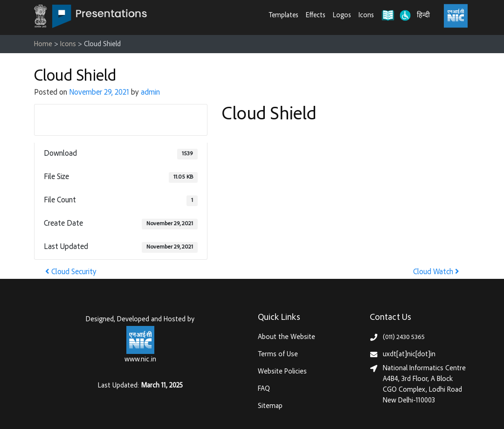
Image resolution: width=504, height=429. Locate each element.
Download (121, 119)
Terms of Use (278, 355)
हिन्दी (423, 16)
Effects (316, 16)
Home (43, 45)
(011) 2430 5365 (404, 337)
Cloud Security (71, 273)
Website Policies (282, 372)
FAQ (264, 389)
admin (150, 93)
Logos (342, 16)
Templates (284, 16)
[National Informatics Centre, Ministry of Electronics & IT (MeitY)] (456, 16)
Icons (366, 16)
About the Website (287, 337)
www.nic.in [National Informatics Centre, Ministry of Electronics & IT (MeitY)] (140, 360)
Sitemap (270, 406)
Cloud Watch (436, 273)
